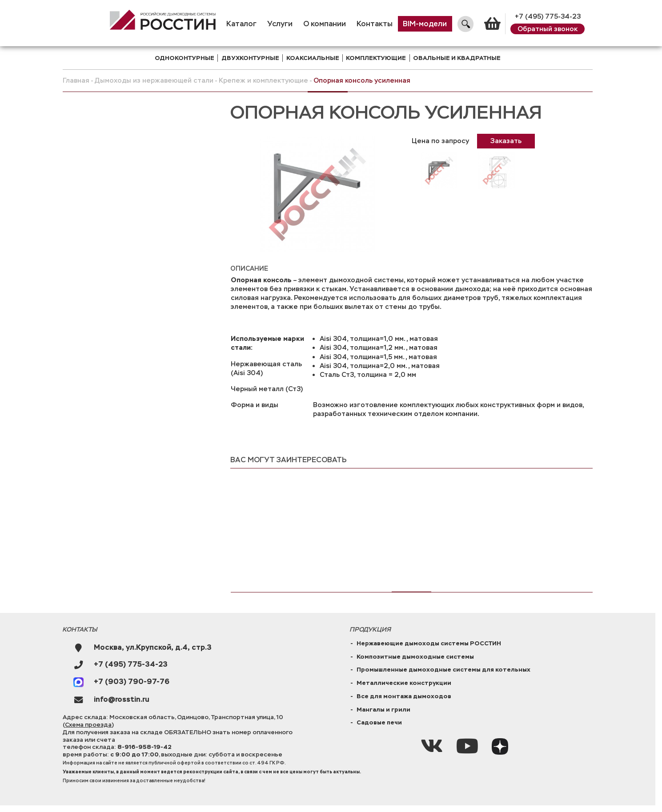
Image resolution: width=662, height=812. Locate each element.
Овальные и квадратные (457, 58)
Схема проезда (88, 725)
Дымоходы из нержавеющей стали (154, 80)
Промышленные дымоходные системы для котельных (443, 670)
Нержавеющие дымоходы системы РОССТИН (429, 643)
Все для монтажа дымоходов (404, 696)
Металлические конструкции (404, 683)
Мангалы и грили (383, 710)
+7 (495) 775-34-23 (548, 16)
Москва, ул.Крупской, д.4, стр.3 (153, 648)
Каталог (241, 24)
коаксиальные (313, 58)
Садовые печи (379, 722)
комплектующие (376, 58)
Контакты (375, 24)
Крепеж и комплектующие (263, 80)
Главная (76, 80)
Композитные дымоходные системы (415, 657)
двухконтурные (250, 58)
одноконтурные (185, 58)
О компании (325, 24)
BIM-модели (425, 24)
